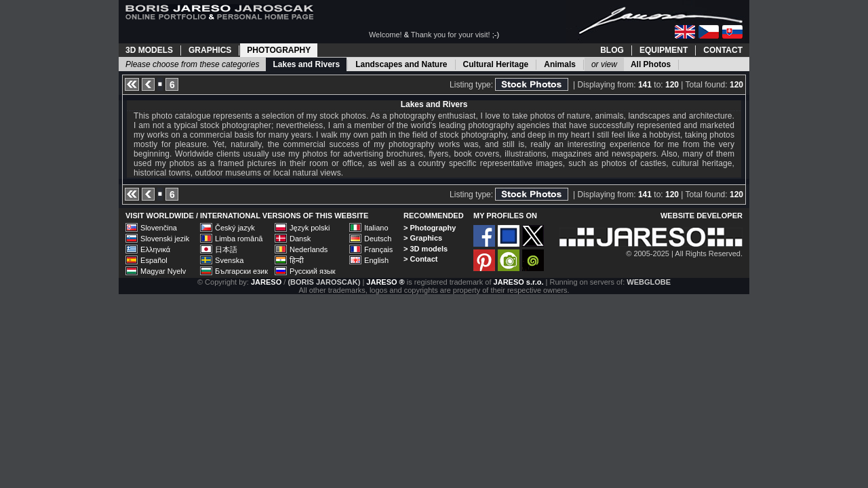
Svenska (229, 260)
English (376, 260)
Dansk (300, 239)
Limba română (239, 239)
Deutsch (378, 239)
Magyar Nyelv (163, 271)
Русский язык (313, 271)
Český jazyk (235, 228)
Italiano (376, 228)
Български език (241, 271)
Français (378, 249)
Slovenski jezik (165, 239)
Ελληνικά (155, 249)
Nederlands (309, 249)
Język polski (310, 228)
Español (154, 260)
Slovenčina (159, 228)
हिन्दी (297, 260)
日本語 (226, 249)
